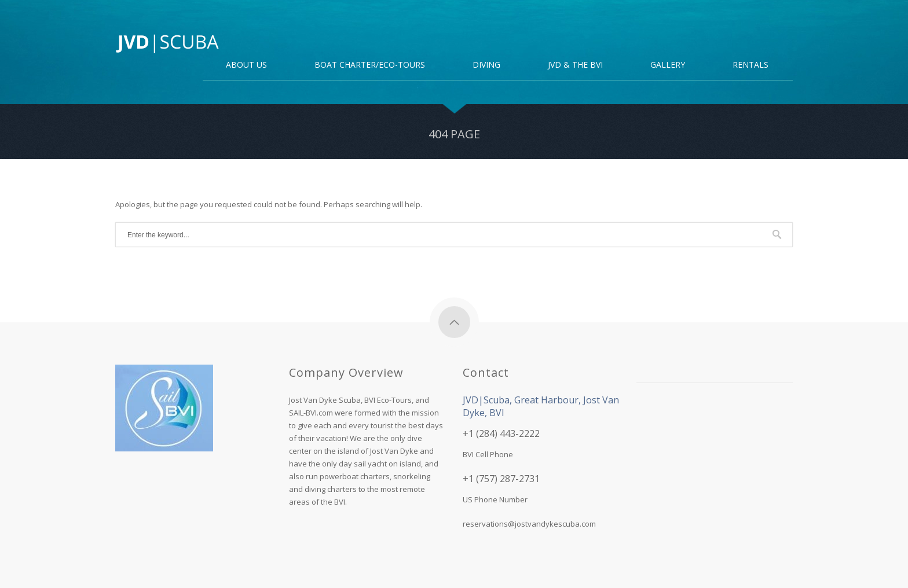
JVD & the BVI (575, 65)
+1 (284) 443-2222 (501, 433)
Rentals (750, 65)
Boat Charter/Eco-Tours (370, 65)
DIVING (486, 65)
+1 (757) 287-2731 (501, 479)
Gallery (668, 65)
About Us (246, 65)
